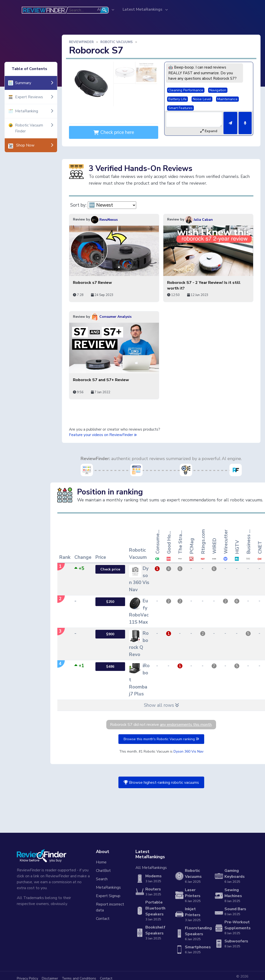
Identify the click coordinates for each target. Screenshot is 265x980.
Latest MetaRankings (143, 9)
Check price (110, 569)
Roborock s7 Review (92, 283)
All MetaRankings (151, 868)
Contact (103, 919)
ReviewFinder (81, 42)
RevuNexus (104, 220)
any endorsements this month (186, 725)
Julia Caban (199, 220)
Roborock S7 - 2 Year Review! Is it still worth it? (204, 285)
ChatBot (103, 871)
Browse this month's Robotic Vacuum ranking (161, 739)
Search (102, 879)
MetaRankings (108, 887)
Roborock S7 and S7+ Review (101, 380)
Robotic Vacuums (117, 42)
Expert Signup (108, 896)
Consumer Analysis (111, 317)
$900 (110, 634)
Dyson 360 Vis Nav (188, 751)
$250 (110, 602)
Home (101, 862)
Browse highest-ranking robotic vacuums (161, 783)
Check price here (114, 132)
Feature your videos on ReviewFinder (103, 435)
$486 (110, 667)
